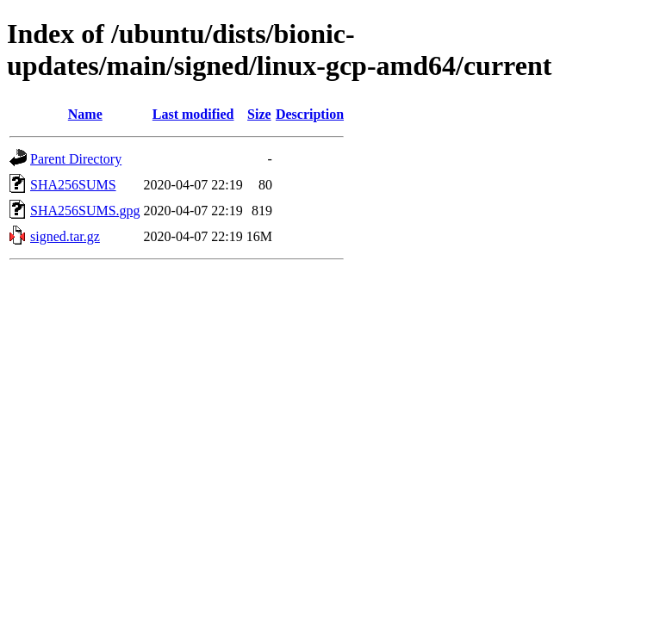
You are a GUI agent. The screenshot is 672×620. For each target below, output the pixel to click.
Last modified (193, 114)
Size (259, 114)
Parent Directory (76, 159)
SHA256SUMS (73, 185)
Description (310, 114)
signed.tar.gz (65, 236)
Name (85, 114)
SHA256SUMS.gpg (85, 211)
